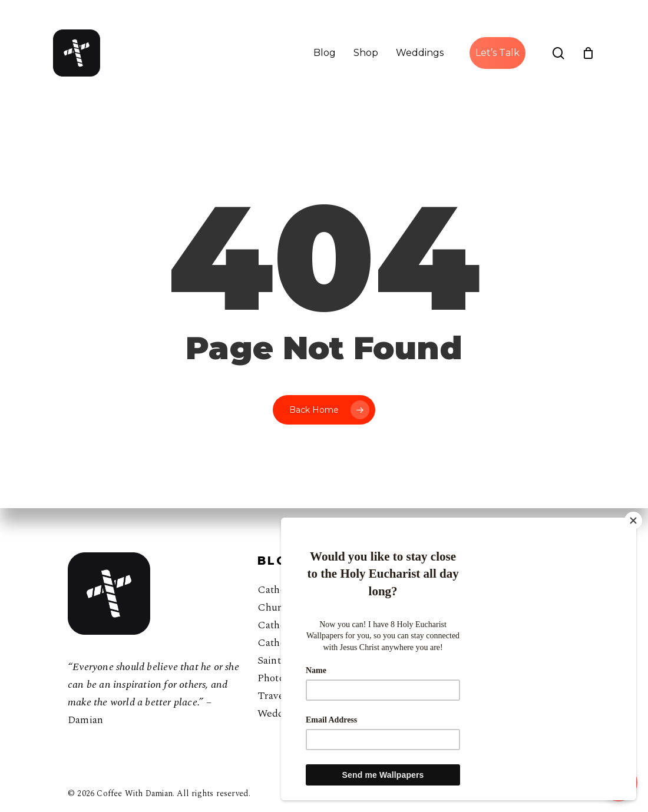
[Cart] (589, 53)
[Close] (633, 521)
